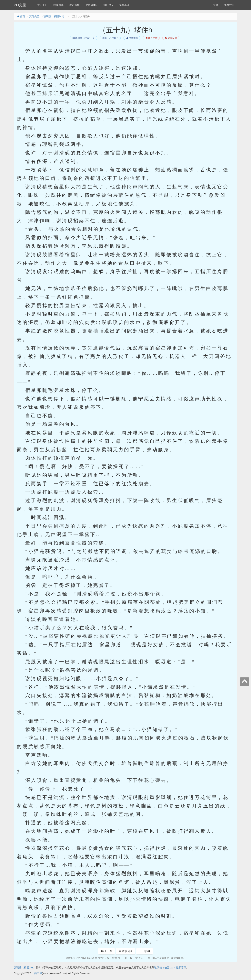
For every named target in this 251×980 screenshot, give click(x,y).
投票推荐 (132, 38)
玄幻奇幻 (42, 5)
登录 (216, 5)
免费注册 (229, 5)
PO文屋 (20, 5)
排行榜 (108, 5)
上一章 (106, 951)
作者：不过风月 (110, 38)
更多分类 (92, 5)
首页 (21, 16)
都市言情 (75, 5)
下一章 (145, 951)
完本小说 (124, 5)
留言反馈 (171, 38)
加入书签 (151, 38)
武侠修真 (58, 5)
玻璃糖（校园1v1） (55, 16)
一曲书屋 (37, 973)
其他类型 (34, 16)
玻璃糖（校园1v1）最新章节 (170, 968)
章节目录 (125, 951)
